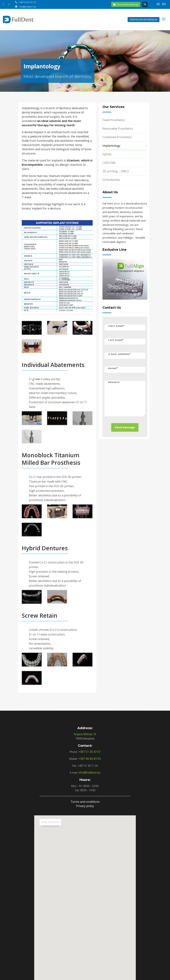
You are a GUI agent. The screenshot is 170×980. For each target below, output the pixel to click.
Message (114, 382)
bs (158, 4)
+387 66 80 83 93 (90, 759)
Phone (113, 368)
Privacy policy (85, 806)
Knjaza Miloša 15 (85, 734)
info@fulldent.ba (27, 7)
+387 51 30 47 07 (27, 2)
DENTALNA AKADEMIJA (144, 20)
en (164, 4)
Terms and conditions (85, 802)
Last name (116, 340)
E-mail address (120, 354)
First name (116, 326)
